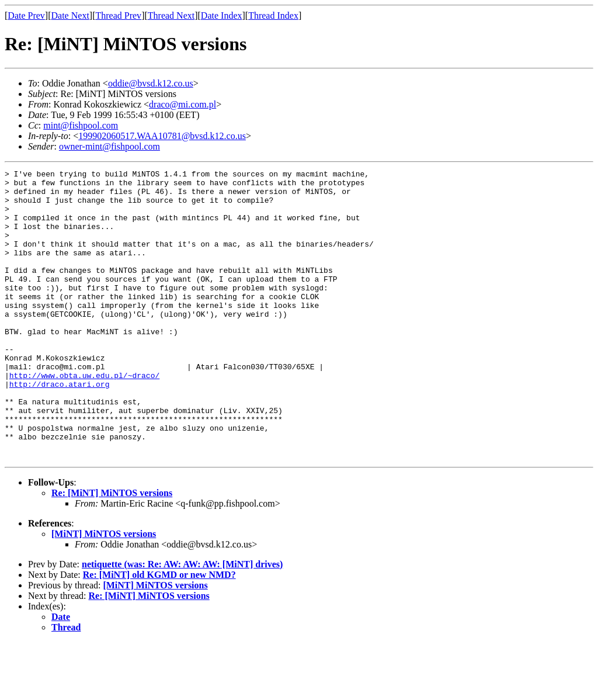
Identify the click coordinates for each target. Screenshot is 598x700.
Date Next (70, 15)
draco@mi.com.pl (182, 104)
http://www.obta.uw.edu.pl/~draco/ (84, 417)
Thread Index (273, 15)
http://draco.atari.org (60, 428)
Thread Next (171, 15)
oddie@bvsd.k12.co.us (151, 83)
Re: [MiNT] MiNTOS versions (112, 551)
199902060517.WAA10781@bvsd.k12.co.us (162, 136)
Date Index (222, 15)
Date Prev (26, 15)
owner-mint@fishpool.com (109, 146)
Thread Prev (118, 15)
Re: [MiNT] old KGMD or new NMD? (159, 633)
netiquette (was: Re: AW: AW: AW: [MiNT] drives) (182, 622)
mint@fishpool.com (81, 125)
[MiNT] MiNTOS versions (104, 592)
